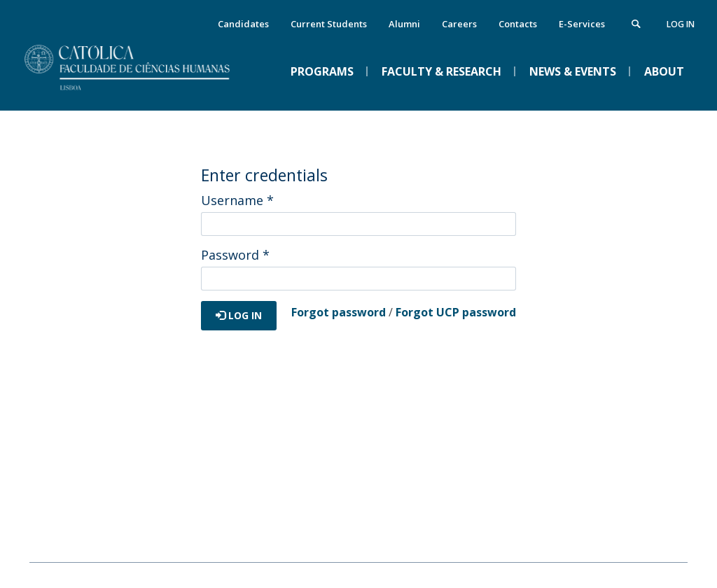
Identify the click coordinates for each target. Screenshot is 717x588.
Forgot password (339, 312)
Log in (681, 24)
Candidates (243, 24)
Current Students (329, 24)
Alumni (404, 24)
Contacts (518, 24)
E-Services (582, 24)
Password (235, 255)
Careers (459, 24)
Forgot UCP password (456, 312)
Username (237, 200)
